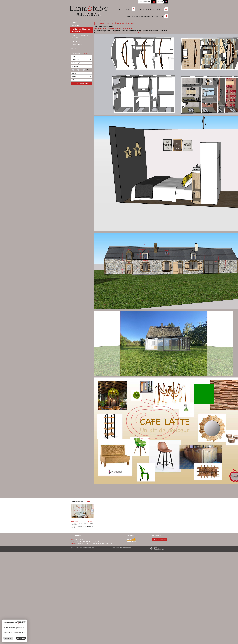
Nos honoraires (86, 549)
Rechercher (82, 83)
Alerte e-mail (77, 45)
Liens (91, 549)
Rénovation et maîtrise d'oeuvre (80, 36)
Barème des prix (144, 2)
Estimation (76, 41)
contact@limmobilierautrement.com (151, 9)
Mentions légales (79, 549)
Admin (94, 549)
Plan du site (73, 549)
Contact (74, 48)
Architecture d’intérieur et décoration (81, 30)
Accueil (74, 22)
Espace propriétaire (160, 540)
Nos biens (75, 26)
